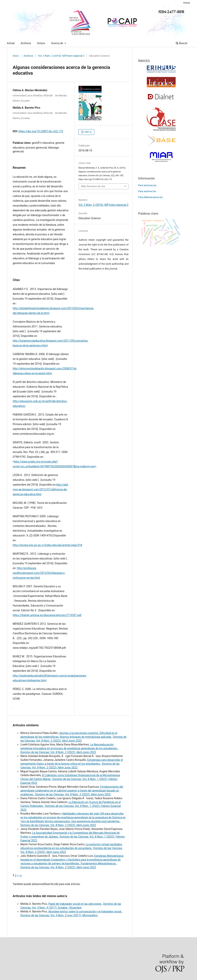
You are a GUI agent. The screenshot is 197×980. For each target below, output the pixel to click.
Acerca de (58, 43)
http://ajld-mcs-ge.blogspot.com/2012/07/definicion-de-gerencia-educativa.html (41, 489)
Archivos (26, 43)
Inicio (16, 56)
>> (21, 875)
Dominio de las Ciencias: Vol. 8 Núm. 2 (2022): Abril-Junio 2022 (58, 752)
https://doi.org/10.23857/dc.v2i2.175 (41, 131)
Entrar (187, 3)
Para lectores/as (147, 185)
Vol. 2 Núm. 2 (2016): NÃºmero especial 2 (61, 56)
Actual (11, 43)
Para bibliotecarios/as (150, 197)
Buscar (182, 43)
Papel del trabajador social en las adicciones (75, 904)
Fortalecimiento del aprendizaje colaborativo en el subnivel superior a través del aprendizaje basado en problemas (72, 791)
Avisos (41, 43)
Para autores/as (147, 191)
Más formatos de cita (93, 186)
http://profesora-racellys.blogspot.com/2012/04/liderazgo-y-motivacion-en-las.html (39, 573)
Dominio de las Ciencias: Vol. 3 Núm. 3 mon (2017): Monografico (59, 915)
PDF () (88, 132)
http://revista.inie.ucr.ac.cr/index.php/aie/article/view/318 (47, 545)
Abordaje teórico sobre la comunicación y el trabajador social (85, 911)
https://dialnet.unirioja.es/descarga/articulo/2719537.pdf (47, 615)
